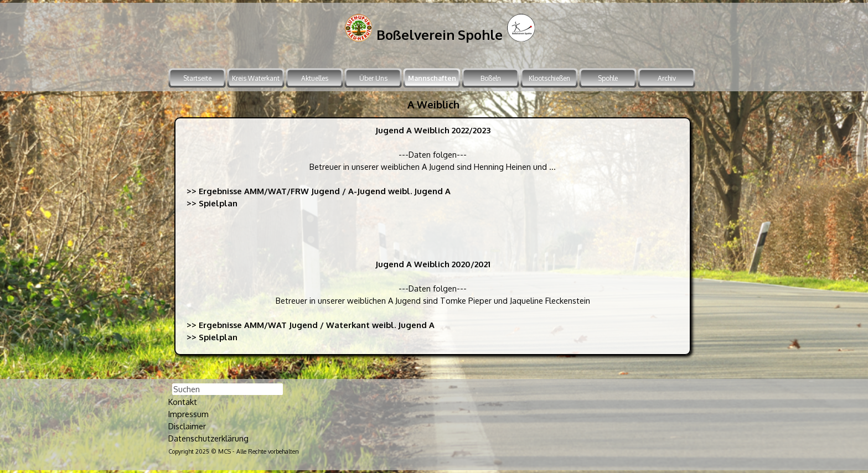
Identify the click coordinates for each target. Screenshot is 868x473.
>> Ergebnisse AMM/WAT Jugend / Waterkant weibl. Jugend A (311, 325)
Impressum (188, 414)
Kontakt (183, 402)
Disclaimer (187, 426)
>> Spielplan (212, 203)
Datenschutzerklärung (208, 438)
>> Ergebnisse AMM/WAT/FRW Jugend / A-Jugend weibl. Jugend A (319, 191)
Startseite (197, 78)
